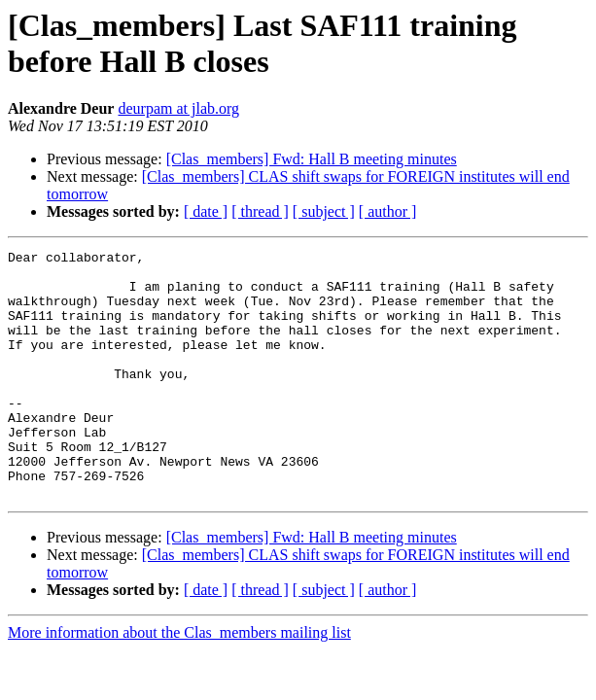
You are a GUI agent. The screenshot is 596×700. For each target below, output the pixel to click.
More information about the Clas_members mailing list (179, 682)
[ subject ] (324, 211)
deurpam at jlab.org (178, 108)
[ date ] (206, 211)
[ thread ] (260, 211)
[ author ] (388, 211)
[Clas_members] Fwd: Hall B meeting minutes (312, 159)
